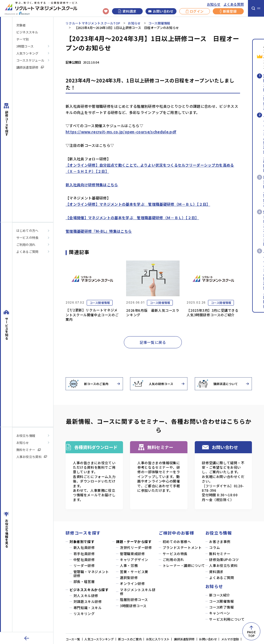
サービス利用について (227, 619)
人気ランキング (27, 53)
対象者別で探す (82, 542)
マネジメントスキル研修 (138, 592)
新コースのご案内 (130, 639)
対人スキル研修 (86, 596)
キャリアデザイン (134, 560)
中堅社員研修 (84, 560)
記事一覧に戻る (153, 342)
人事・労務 (129, 566)
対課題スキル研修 (88, 602)
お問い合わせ (161, 11)
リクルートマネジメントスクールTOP (93, 23)
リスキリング (84, 614)
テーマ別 (23, 39)
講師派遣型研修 (30, 67)
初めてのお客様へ (177, 542)
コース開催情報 (159, 23)
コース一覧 (73, 639)
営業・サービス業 (134, 572)
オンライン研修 (132, 584)
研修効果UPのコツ (224, 560)
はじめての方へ (27, 230)
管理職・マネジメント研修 (91, 574)
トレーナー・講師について (184, 566)
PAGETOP (251, 634)
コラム (214, 547)
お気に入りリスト (158, 639)
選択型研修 (129, 578)
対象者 (21, 25)
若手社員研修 (84, 554)
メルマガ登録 (230, 639)
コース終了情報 (221, 607)
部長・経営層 (84, 582)
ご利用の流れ (26, 244)
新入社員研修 (84, 547)
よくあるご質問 (27, 252)
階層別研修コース (134, 600)
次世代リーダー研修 (136, 547)
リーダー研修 (84, 566)
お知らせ (214, 4)
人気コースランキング (99, 639)
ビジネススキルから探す (89, 590)
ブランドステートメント (182, 547)
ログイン (195, 11)
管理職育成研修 (132, 554)
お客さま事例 (220, 542)
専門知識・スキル (88, 608)
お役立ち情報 (26, 436)
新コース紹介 (220, 595)
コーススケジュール (30, 60)
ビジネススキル (27, 32)
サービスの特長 (27, 237)
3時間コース (25, 46)
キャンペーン (220, 613)
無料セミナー (29, 450)
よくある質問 (234, 4)
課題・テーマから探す (134, 542)
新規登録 (228, 11)
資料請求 (127, 11)
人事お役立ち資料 (32, 457)
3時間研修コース (133, 606)
